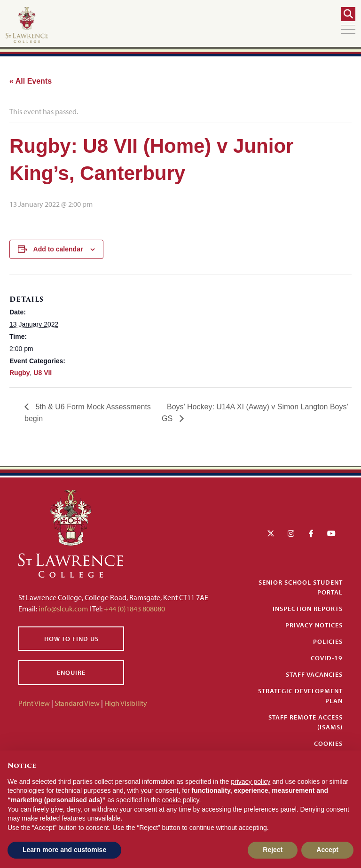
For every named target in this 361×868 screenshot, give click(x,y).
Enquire (71, 673)
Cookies (328, 743)
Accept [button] (327, 850)
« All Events (31, 81)
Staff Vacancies (314, 674)
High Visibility (126, 703)
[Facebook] (311, 533)
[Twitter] (271, 533)
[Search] (348, 14)
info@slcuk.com (63, 609)
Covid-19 (327, 658)
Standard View (77, 703)
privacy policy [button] (251, 782)
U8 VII (43, 373)
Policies (328, 641)
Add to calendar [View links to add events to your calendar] (58, 249)
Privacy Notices (314, 625)
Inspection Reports (308, 609)
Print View (34, 703)
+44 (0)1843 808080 (134, 609)
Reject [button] (273, 850)
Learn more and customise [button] (64, 850)
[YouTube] (331, 533)
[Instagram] (291, 533)
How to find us (71, 639)
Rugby (20, 373)
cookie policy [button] (180, 800)
